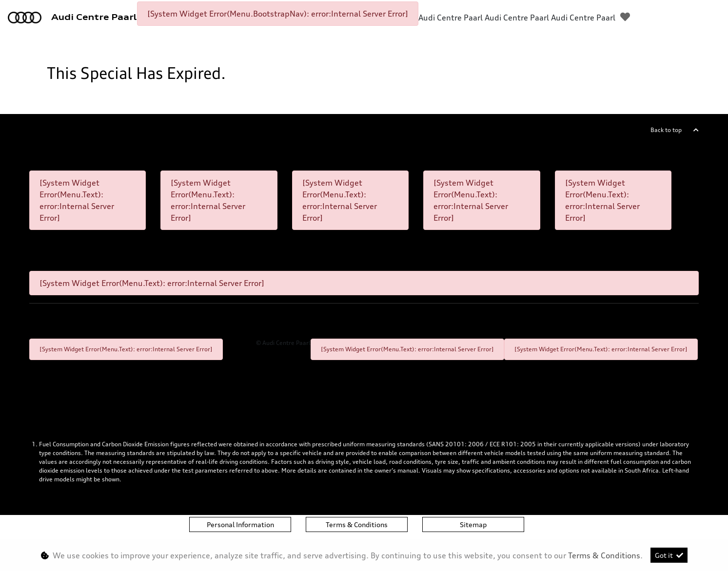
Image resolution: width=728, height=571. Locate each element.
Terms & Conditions (357, 524)
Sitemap (473, 524)
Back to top (666, 130)
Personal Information (240, 524)
